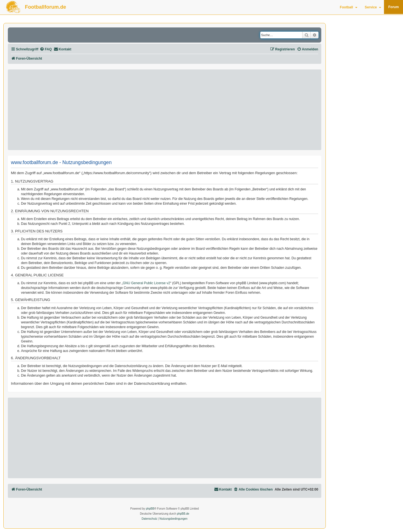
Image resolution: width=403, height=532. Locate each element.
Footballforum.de (45, 7)
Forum (393, 7)
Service (373, 7)
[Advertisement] (165, 110)
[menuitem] (46, 49)
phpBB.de (183, 514)
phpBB (150, 509)
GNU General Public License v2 (147, 283)
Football (349, 7)
